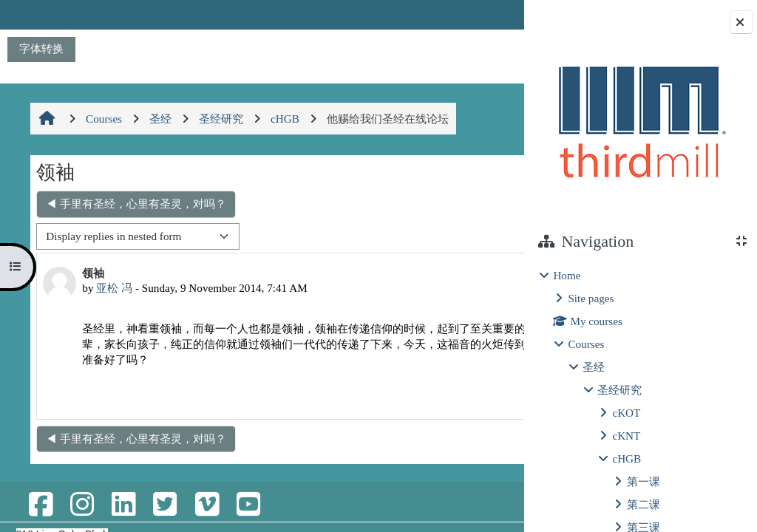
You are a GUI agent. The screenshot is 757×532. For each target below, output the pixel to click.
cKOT (626, 413)
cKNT (626, 436)
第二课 (644, 504)
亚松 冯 (113, 288)
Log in (483, 14)
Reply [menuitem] (472, 411)
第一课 (644, 481)
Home (567, 275)
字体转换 (41, 48)
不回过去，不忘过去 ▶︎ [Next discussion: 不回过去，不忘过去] (438, 204)
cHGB (627, 458)
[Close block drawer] (741, 22)
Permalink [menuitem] (415, 411)
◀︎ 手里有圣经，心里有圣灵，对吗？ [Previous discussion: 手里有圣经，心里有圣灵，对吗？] (135, 204)
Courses (586, 344)
